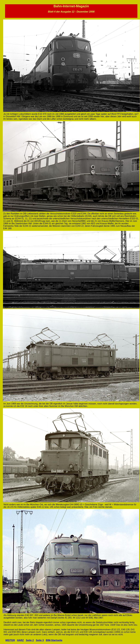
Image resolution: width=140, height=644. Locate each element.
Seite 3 (40, 640)
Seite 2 (30, 640)
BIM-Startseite (54, 640)
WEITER (10, 640)
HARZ (20, 640)
